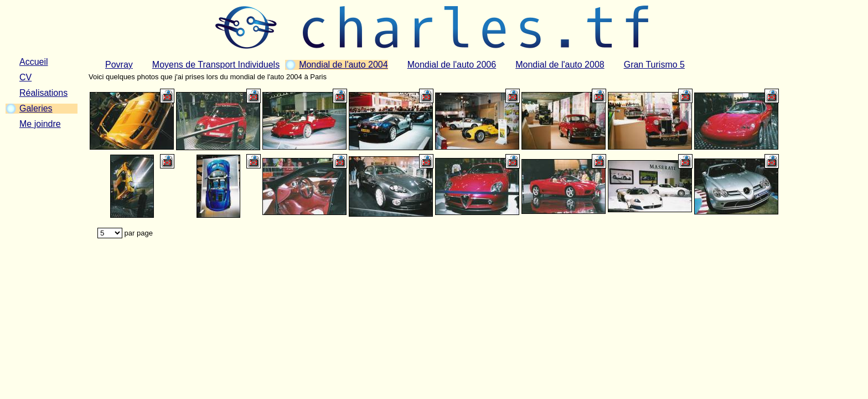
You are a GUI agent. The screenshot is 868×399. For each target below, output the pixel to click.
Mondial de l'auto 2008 (560, 65)
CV (25, 77)
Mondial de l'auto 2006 (452, 65)
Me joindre (40, 124)
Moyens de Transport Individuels (216, 65)
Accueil (34, 62)
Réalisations (43, 93)
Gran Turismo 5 (654, 65)
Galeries (36, 108)
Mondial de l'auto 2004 (343, 65)
